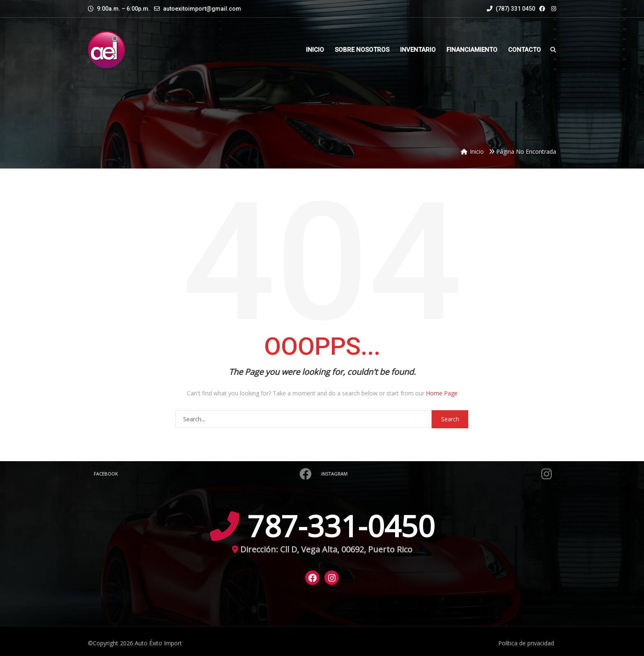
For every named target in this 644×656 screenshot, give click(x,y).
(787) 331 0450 (511, 9)
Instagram (438, 474)
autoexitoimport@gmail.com (202, 9)
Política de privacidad (526, 643)
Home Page (442, 393)
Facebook (204, 474)
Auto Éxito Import (158, 643)
